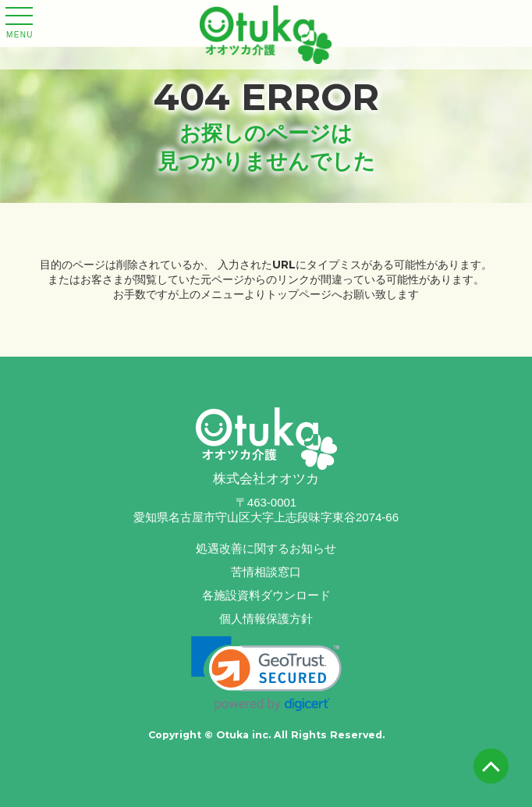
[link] (266, 674)
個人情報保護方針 (266, 619)
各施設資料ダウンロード (266, 595)
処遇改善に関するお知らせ (266, 548)
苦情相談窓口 (266, 572)
